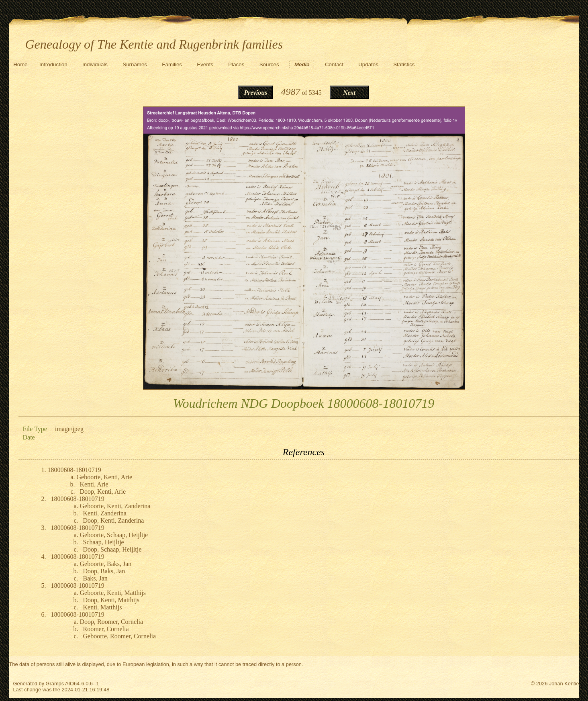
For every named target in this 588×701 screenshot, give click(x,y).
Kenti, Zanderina (104, 513)
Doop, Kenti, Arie (103, 492)
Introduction (53, 64)
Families (172, 64)
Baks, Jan (95, 578)
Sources (269, 64)
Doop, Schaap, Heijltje (112, 549)
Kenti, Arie (94, 484)
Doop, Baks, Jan (104, 571)
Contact (334, 64)
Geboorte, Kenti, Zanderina (115, 506)
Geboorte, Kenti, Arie (104, 477)
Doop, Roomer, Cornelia (111, 622)
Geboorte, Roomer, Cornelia (119, 636)
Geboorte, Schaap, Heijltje (114, 535)
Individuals (95, 64)
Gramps (55, 684)
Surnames (135, 64)
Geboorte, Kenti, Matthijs (112, 593)
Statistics (404, 64)
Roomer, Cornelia (106, 629)
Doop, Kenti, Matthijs (111, 600)
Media (302, 64)
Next (349, 93)
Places (236, 64)
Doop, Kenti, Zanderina (113, 520)
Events (205, 64)
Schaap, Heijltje (103, 542)
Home (20, 64)
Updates (368, 64)
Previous (256, 93)
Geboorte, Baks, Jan (105, 564)
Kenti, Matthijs (102, 607)
